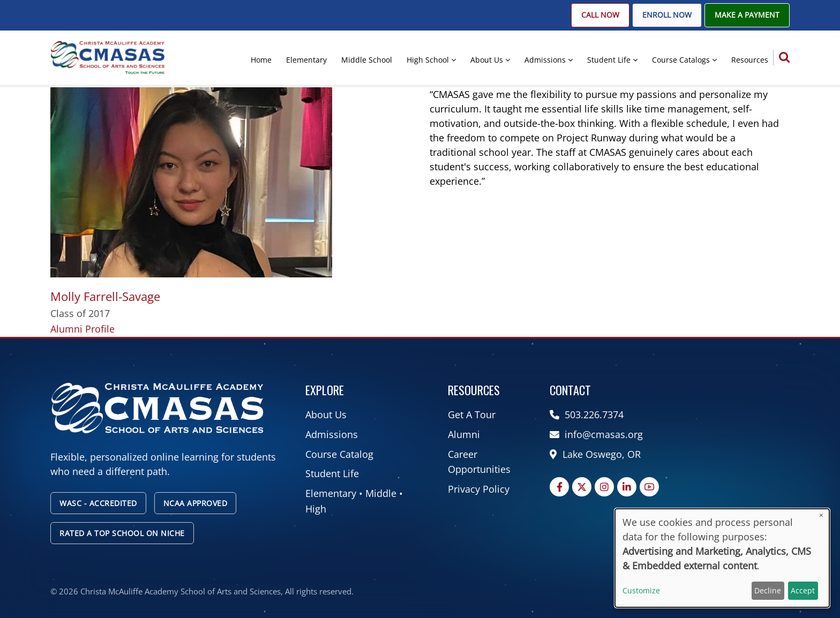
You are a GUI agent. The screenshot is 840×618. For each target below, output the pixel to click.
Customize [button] (641, 590)
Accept (803, 590)
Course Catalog (339, 454)
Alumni (464, 434)
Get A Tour (472, 414)
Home (261, 60)
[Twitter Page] (582, 487)
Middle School (367, 60)
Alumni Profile (82, 329)
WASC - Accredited (98, 503)
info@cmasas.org (598, 434)
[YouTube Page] (649, 487)
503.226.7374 (588, 414)
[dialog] (722, 558)
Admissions (545, 60)
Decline (768, 590)
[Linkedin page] (627, 487)
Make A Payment (747, 15)
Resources (750, 60)
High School (428, 60)
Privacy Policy (479, 489)
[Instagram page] (604, 487)
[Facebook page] (559, 487)
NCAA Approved (196, 503)
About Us (487, 60)
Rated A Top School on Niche (122, 533)
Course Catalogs (681, 60)
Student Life (609, 60)
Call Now (600, 15)
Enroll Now (667, 15)
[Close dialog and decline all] (821, 515)
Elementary (306, 60)
